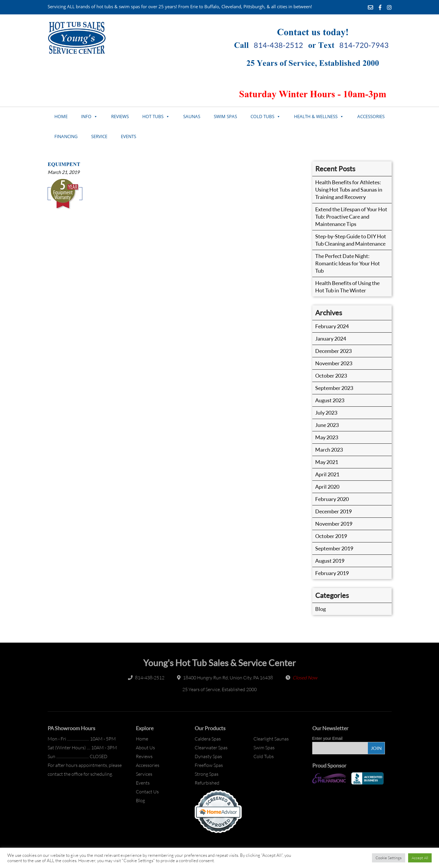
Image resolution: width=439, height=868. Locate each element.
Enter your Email (327, 738)
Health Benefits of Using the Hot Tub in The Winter (347, 287)
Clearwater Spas (211, 748)
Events (128, 136)
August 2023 (330, 400)
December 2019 (333, 511)
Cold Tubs (262, 116)
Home (61, 116)
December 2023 (333, 351)
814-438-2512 (278, 45)
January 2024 (331, 339)
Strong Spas (207, 774)
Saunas (192, 116)
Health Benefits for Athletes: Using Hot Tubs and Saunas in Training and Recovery (349, 190)
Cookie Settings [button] (389, 858)
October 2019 (331, 536)
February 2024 (332, 326)
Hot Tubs (153, 116)
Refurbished (207, 783)
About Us (145, 748)
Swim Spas (225, 116)
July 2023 (326, 413)
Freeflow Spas (209, 765)
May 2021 (327, 462)
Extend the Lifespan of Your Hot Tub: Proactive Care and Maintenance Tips (351, 217)
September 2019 (334, 548)
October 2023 (331, 376)
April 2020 (327, 487)
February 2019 (332, 573)
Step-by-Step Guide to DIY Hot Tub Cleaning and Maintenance (351, 240)
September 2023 (334, 388)
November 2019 (334, 524)
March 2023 (329, 450)
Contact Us (147, 792)
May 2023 (327, 437)
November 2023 (334, 363)
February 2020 (332, 499)
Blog (321, 609)
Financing (66, 136)
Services (144, 774)
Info (86, 116)
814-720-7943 (364, 45)
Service (99, 136)
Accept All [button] (420, 858)
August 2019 (330, 561)
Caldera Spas (208, 739)
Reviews (120, 116)
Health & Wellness (316, 116)
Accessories (371, 116)
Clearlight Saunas (271, 739)
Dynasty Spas (208, 756)
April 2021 (327, 474)
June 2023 (327, 425)
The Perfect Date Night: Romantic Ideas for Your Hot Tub (348, 263)
